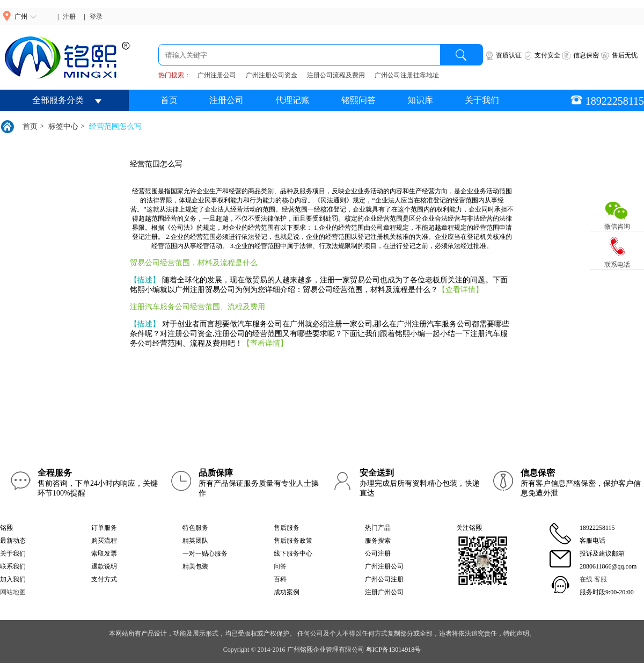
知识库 (420, 100)
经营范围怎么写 (115, 126)
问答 (280, 566)
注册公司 (226, 100)
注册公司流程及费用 (336, 75)
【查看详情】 (460, 290)
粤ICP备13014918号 (394, 650)
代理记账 (292, 100)
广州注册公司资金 (272, 75)
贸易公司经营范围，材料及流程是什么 (194, 263)
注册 (69, 17)
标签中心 (63, 126)
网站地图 (13, 592)
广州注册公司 (217, 75)
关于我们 (482, 100)
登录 (96, 17)
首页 (169, 100)
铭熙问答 (358, 100)
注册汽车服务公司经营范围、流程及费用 (197, 307)
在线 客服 (593, 579)
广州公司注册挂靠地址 (407, 75)
